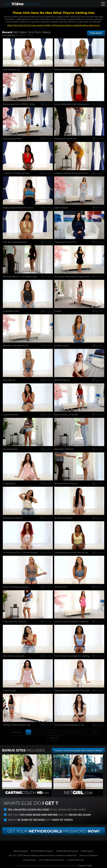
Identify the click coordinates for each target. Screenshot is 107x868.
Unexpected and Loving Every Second (71, 552)
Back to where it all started (66, 415)
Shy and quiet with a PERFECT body (19, 104)
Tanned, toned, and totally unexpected (71, 621)
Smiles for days (9, 690)
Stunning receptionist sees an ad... (69, 725)
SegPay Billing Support (67, 851)
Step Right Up (9, 380)
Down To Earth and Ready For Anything (72, 656)
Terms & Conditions (89, 855)
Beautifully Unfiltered (64, 449)
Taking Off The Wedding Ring (67, 70)
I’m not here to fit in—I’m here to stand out (22, 552)
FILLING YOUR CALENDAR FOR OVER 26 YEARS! (78, 751)
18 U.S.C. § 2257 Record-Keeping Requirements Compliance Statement (43, 855)
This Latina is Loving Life (14, 656)
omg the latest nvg (11, 70)
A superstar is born (11, 311)
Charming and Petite (12, 139)
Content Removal (76, 860)
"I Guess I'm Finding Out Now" (16, 173)
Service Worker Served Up (66, 483)
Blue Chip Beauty (62, 380)
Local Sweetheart (11, 415)
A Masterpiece (9, 483)
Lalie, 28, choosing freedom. (15, 242)
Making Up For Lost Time (65, 242)
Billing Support (21, 851)
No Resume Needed (63, 518)
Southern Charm (62, 345)
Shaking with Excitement (65, 139)
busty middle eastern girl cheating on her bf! (74, 104)
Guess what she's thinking (14, 621)
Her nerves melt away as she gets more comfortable (77, 276)
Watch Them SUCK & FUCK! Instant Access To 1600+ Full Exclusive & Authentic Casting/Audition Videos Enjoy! (53, 25)
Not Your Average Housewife (16, 587)
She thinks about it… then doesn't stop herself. (23, 276)
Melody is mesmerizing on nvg (16, 725)
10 (96, 732)
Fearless (58, 311)
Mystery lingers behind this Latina (18, 208)
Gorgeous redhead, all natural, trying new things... (76, 173)
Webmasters (87, 851)
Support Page (85, 865)
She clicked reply (10, 449)
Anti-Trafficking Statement (52, 860)
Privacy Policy (30, 860)
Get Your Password (53, 831)
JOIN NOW (96, 33)
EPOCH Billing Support (42, 851)
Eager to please (61, 208)
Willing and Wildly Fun (13, 518)
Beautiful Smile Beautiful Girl (16, 345)
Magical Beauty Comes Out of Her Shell (72, 690)
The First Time (61, 587)
